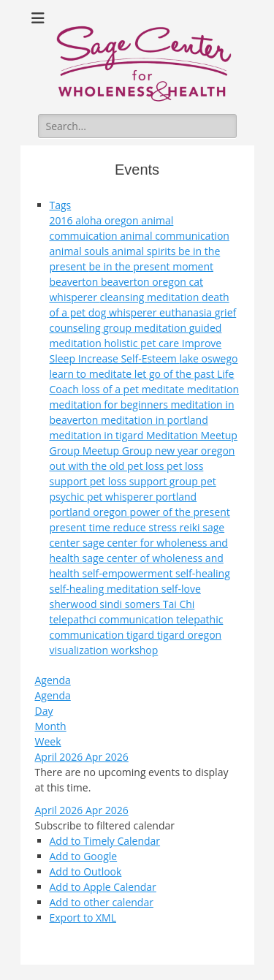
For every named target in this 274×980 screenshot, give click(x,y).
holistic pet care (142, 343)
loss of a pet (111, 389)
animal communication (175, 236)
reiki (191, 527)
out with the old (88, 466)
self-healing (203, 573)
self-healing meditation (106, 589)
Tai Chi (179, 604)
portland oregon (90, 512)
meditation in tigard (98, 435)
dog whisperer (124, 312)
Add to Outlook (86, 871)
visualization (80, 650)
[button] (105, 825)
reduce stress (146, 527)
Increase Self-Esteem (129, 358)
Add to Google (84, 856)
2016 (63, 220)
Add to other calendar (102, 902)
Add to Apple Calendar (103, 887)
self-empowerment (129, 573)
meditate (164, 389)
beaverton (75, 282)
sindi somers (131, 604)
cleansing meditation (151, 297)
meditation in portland (155, 420)
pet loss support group (145, 481)
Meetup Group (119, 451)
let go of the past (176, 374)
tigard (142, 635)
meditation (213, 389)
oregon (218, 451)
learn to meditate (92, 374)
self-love (181, 589)
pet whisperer (121, 497)
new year (178, 451)
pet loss (147, 466)
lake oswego (208, 358)
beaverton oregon (145, 282)
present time (81, 527)
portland (176, 497)
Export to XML (83, 918)
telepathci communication (113, 619)
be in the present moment (151, 266)
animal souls (81, 251)
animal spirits (145, 251)
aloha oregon (108, 220)
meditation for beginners (110, 404)
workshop (135, 650)
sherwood (75, 604)
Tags (61, 205)
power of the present (180, 512)
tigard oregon (189, 635)
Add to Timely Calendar (105, 841)
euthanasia (187, 312)
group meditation (146, 328)
